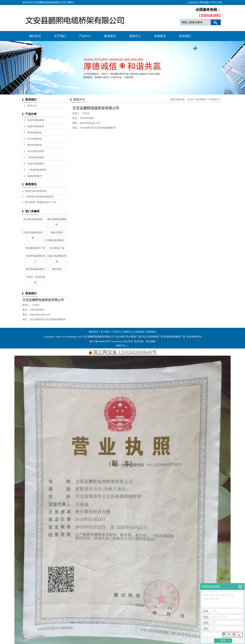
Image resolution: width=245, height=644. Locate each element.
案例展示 (110, 36)
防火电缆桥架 (35, 139)
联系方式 (32, 106)
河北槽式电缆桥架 (54, 240)
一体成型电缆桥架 (37, 170)
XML (220, 2)
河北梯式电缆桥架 (33, 219)
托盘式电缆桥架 (36, 164)
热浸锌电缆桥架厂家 (175, 337)
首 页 (190, 100)
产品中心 (85, 36)
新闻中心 (135, 36)
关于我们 (60, 36)
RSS (213, 2)
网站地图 (204, 2)
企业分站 (193, 2)
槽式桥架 (57, 269)
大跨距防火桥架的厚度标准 (39, 197)
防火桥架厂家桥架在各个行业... (42, 202)
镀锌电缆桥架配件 (35, 269)
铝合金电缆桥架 (36, 151)
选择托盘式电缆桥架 (36, 191)
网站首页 (35, 36)
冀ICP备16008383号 (100, 341)
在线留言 (160, 36)
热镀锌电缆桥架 (36, 126)
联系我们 (185, 36)
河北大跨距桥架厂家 (152, 337)
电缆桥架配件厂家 (35, 248)
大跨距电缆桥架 (36, 157)
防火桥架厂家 (57, 248)
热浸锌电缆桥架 (36, 120)
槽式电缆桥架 (35, 145)
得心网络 (151, 341)
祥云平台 (128, 341)
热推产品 (121, 346)
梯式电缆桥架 (35, 133)
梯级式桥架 (57, 232)
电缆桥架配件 (35, 176)
